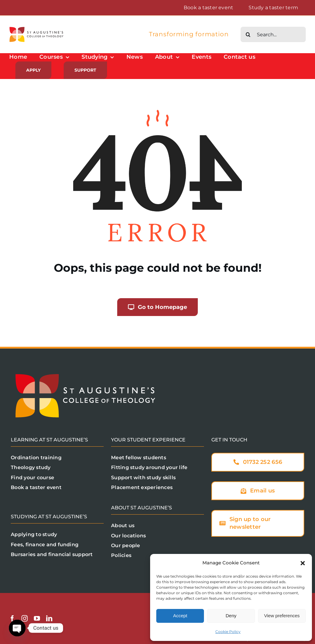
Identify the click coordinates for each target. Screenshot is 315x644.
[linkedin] (49, 618)
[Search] (248, 34)
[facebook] (12, 618)
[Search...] (273, 34)
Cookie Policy (228, 632)
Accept (180, 616)
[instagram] (25, 618)
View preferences (282, 616)
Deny (231, 616)
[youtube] (37, 618)
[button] (303, 563)
